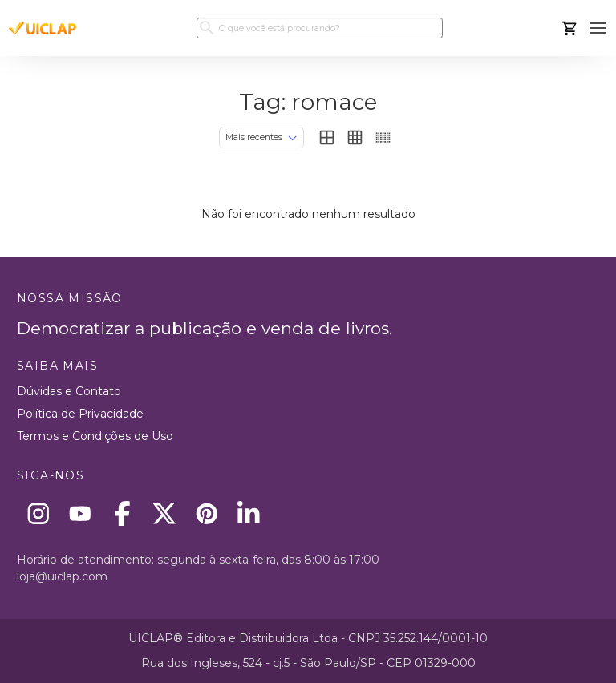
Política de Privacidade (80, 414)
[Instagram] (38, 513)
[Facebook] (122, 513)
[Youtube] (81, 513)
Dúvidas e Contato (69, 391)
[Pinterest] (207, 513)
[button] (598, 28)
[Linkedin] (249, 513)
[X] (165, 513)
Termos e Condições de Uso (95, 436)
